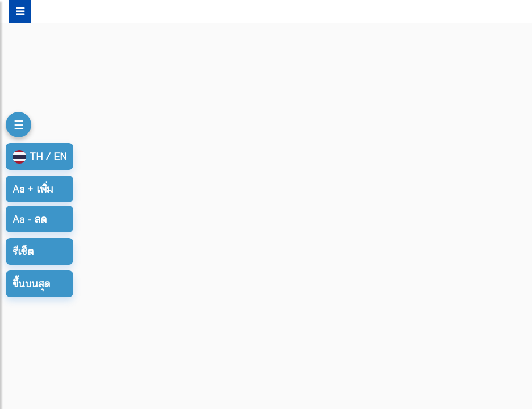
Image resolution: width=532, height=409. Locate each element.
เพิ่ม (33, 189)
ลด (30, 219)
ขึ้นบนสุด (31, 284)
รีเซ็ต (23, 251)
